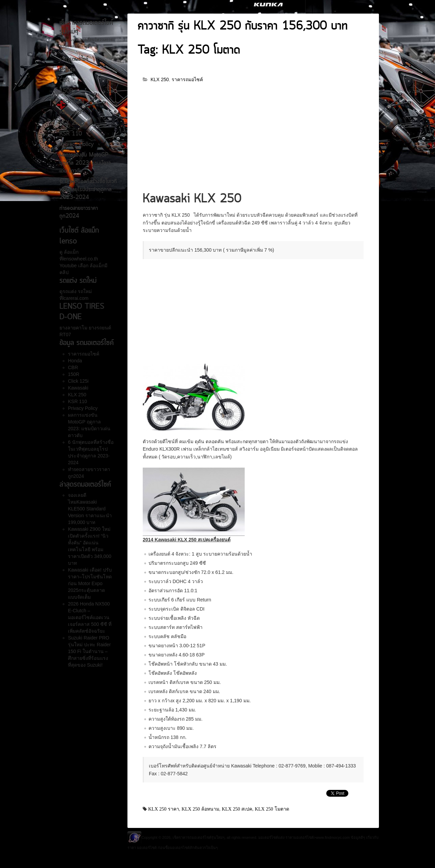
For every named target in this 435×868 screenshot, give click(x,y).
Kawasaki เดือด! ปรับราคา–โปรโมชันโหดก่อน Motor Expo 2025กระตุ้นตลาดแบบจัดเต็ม (90, 583)
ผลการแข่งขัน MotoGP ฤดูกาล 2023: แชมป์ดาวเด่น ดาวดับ (85, 163)
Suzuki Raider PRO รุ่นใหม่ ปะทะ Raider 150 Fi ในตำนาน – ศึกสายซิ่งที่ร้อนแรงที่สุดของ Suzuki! (89, 651)
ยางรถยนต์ (99, 328)
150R (66, 91)
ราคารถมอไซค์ (74, 59)
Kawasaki (70, 113)
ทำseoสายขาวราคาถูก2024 (79, 212)
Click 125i (72, 102)
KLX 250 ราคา (164, 809)
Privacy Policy (77, 145)
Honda (67, 70)
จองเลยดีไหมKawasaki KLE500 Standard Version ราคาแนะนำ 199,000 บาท (90, 509)
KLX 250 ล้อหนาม (200, 809)
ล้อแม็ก (71, 252)
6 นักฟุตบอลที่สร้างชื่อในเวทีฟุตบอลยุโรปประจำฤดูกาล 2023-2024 (88, 190)
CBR (65, 81)
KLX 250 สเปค (237, 809)
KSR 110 (71, 134)
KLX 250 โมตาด (272, 809)
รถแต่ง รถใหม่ (77, 291)
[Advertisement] (253, 140)
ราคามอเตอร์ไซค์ (300, 837)
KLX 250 (71, 123)
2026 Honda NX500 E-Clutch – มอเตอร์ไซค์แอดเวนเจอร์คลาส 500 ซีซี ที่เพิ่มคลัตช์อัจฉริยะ (90, 617)
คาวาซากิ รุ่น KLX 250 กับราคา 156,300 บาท (243, 26)
